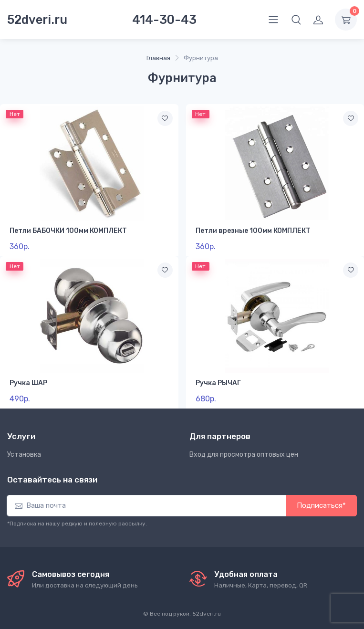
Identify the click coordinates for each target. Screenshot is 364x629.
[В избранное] (165, 118)
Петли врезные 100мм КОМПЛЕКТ (253, 231)
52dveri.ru (37, 20)
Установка (24, 455)
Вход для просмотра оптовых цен (244, 455)
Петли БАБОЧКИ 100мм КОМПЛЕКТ (68, 231)
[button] (296, 20)
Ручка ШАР (28, 383)
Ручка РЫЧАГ (218, 383)
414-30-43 (164, 20)
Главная (158, 58)
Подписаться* (321, 505)
